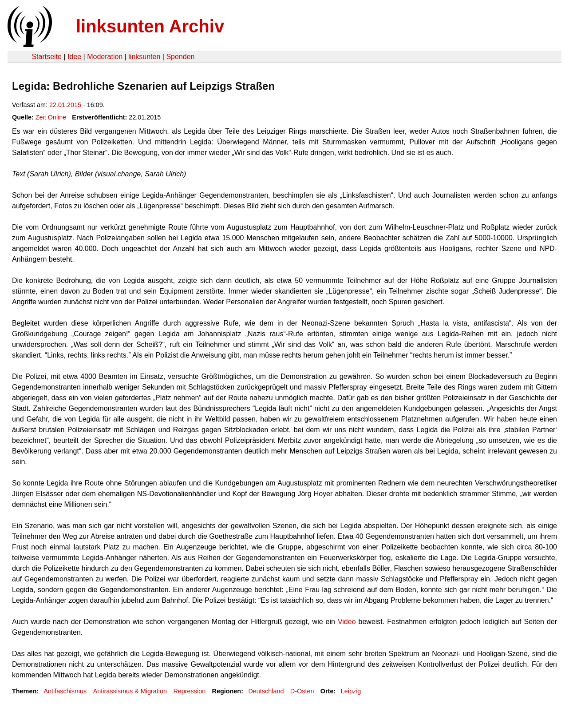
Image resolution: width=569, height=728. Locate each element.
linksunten (144, 57)
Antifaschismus (65, 691)
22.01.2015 (65, 105)
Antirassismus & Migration (130, 691)
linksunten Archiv (150, 26)
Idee (74, 57)
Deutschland (266, 691)
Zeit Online (51, 117)
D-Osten (302, 691)
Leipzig (351, 691)
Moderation (105, 57)
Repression (189, 691)
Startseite (47, 57)
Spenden (180, 57)
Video (348, 622)
